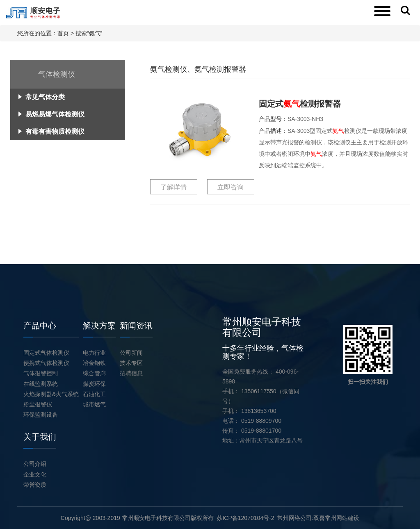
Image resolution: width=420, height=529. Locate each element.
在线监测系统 (41, 384)
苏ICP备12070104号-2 (245, 518)
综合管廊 (94, 373)
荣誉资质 (35, 485)
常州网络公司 (294, 518)
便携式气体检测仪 (46, 363)
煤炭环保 (94, 384)
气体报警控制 (41, 373)
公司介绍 (35, 464)
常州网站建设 (342, 518)
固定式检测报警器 (300, 104)
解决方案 (99, 326)
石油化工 (94, 394)
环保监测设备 (41, 415)
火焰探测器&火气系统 (51, 394)
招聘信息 (131, 373)
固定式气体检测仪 (46, 353)
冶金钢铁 (94, 363)
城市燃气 (94, 404)
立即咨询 (231, 187)
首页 (63, 33)
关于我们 (40, 437)
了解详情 (173, 187)
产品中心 (40, 326)
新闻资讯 (136, 326)
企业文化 (35, 474)
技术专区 (131, 363)
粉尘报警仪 (38, 404)
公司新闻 (131, 353)
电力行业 (94, 353)
